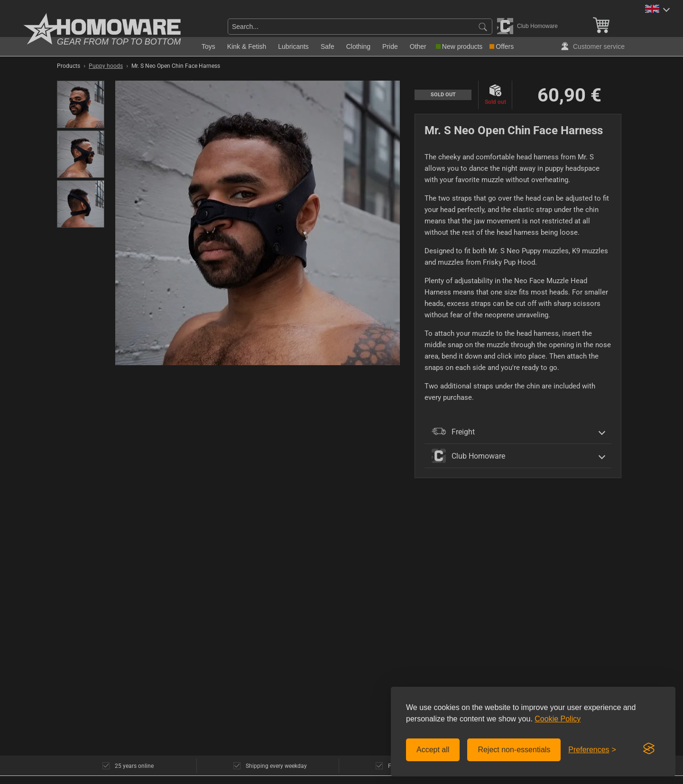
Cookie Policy (558, 719)
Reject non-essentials (514, 750)
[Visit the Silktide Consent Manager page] (649, 749)
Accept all (433, 750)
